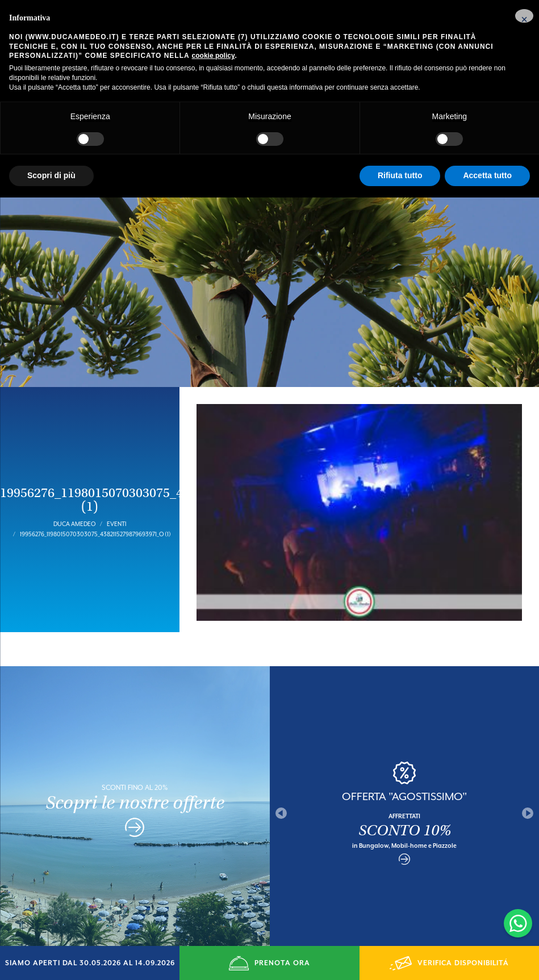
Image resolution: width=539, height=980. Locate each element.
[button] (524, 16)
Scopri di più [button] (51, 175)
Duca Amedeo (74, 498)
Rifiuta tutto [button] (400, 175)
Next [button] (528, 788)
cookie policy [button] (214, 56)
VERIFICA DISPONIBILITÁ (449, 963)
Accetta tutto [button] (487, 175)
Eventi (116, 498)
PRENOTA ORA (269, 963)
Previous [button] (281, 788)
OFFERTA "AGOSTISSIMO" (404, 771)
